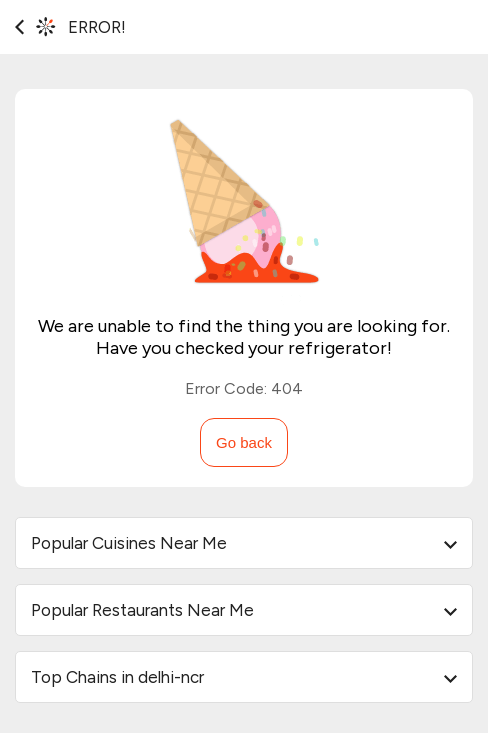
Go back (244, 442)
